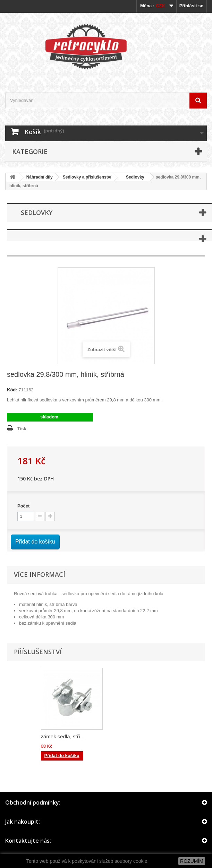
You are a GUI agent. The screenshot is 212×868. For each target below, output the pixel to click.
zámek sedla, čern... (64, 736)
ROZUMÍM (192, 861)
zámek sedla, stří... (132, 736)
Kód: (12, 390)
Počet (23, 506)
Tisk (22, 429)
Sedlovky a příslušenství (87, 177)
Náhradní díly (40, 177)
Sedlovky (133, 177)
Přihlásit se (191, 6)
